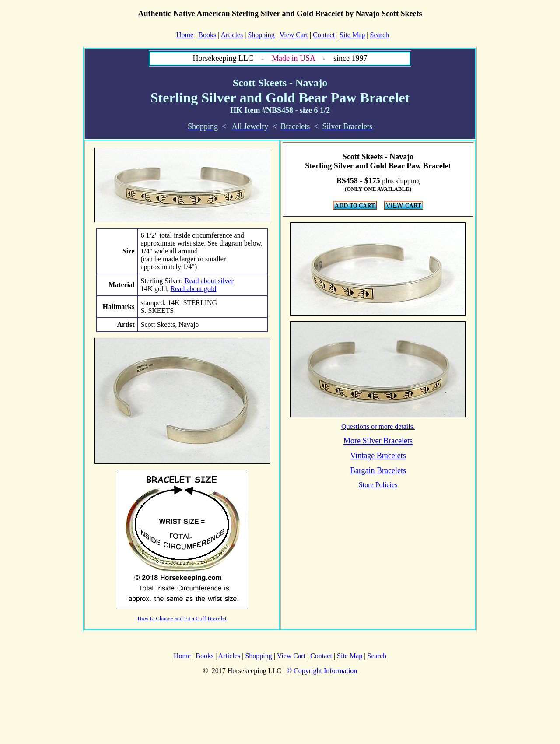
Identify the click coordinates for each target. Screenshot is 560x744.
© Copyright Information (322, 671)
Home (182, 656)
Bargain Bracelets (378, 470)
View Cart (294, 35)
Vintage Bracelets (378, 456)
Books (207, 35)
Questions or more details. (378, 426)
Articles (232, 35)
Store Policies (378, 485)
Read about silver (209, 281)
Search (379, 35)
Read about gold (193, 289)
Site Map (352, 35)
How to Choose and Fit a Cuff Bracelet (182, 618)
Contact (324, 35)
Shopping (261, 35)
